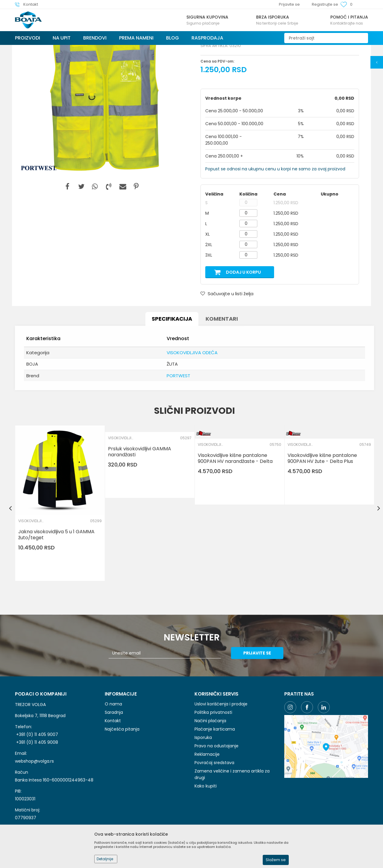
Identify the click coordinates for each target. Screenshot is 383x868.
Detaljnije (105, 859)
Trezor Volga (26, 49)
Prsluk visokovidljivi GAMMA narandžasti (140, 497)
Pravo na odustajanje (216, 791)
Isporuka (203, 782)
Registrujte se (325, 4)
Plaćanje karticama (215, 774)
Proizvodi (51, 49)
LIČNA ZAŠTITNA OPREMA (85, 49)
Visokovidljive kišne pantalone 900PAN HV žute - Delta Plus (322, 503)
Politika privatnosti (213, 757)
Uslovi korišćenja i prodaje (221, 749)
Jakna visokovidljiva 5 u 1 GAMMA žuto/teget (56, 580)
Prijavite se (257, 698)
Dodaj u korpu (243, 317)
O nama (113, 749)
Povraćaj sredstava (214, 808)
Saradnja (114, 757)
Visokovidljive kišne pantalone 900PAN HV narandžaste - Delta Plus (235, 506)
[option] (103, 138)
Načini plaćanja (210, 766)
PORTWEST (178, 421)
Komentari (222, 364)
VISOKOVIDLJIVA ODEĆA (180, 49)
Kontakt (113, 766)
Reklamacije (207, 799)
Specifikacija (172, 364)
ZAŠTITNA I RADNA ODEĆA (132, 49)
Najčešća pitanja (122, 774)
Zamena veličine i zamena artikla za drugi (232, 819)
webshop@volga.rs (34, 806)
